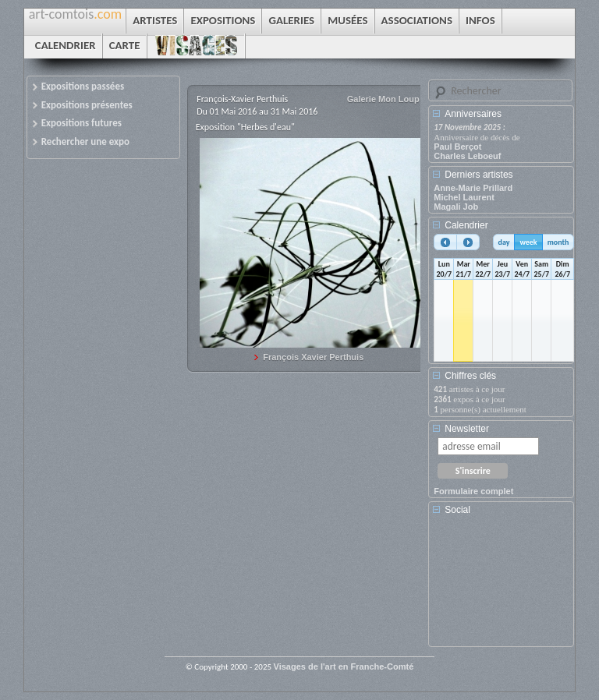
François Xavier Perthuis (313, 357)
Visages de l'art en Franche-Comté (344, 666)
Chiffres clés (470, 376)
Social (457, 510)
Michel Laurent (464, 197)
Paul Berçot (457, 147)
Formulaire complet (473, 491)
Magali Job (456, 207)
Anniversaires (473, 114)
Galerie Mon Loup (383, 99)
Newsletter (467, 429)
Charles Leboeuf (467, 156)
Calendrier (466, 225)
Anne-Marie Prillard (473, 188)
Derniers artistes (478, 175)
